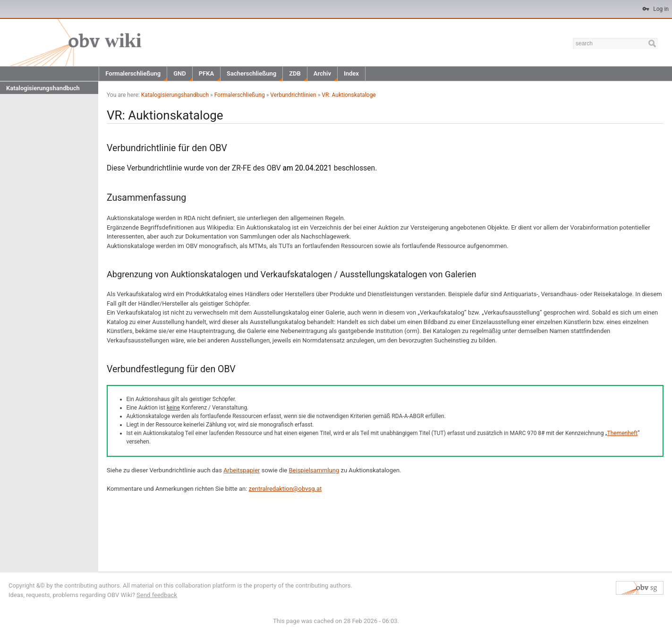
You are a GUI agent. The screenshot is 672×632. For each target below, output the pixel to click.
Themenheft (623, 433)
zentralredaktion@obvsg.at (285, 489)
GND (180, 73)
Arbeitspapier (242, 470)
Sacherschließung (251, 73)
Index (351, 73)
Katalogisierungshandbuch (43, 88)
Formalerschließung (133, 73)
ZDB (295, 73)
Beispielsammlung (314, 470)
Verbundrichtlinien (293, 95)
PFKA (206, 73)
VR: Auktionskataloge (349, 95)
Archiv (322, 73)
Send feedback (157, 595)
